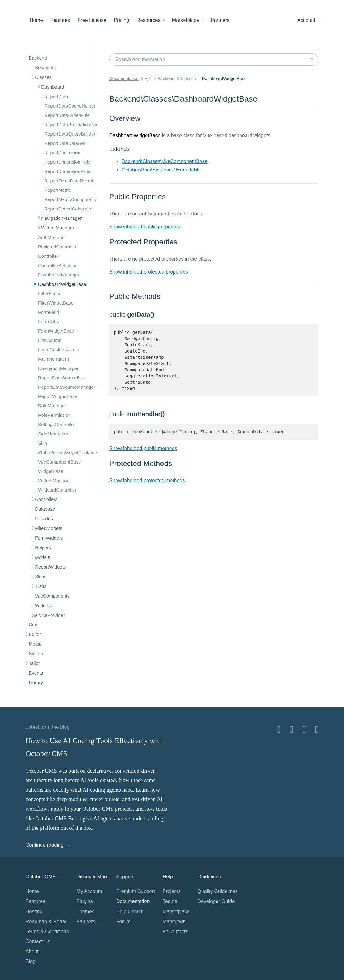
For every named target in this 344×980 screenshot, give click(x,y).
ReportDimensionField (67, 162)
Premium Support (136, 891)
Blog (31, 961)
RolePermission (54, 415)
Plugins (84, 901)
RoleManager (52, 406)
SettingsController (57, 424)
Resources (150, 20)
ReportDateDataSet (65, 143)
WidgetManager (55, 480)
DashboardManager (59, 275)
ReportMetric (58, 190)
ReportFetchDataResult (69, 181)
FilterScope (50, 293)
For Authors (176, 932)
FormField (49, 312)
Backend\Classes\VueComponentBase (165, 161)
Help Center (129, 912)
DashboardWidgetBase (62, 284)
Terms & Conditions (47, 932)
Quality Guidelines (217, 891)
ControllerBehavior (57, 265)
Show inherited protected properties (149, 272)
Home (36, 20)
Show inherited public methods (143, 448)
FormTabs (48, 322)
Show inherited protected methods (147, 480)
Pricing (121, 20)
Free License (92, 20)
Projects (172, 891)
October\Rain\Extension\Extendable (161, 170)
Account (308, 20)
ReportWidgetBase (58, 396)
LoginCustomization (59, 350)
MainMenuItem (53, 359)
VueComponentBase (60, 462)
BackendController (57, 247)
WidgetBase (51, 471)
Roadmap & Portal (46, 922)
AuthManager (52, 237)
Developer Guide (216, 901)
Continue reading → (48, 845)
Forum (123, 922)
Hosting (34, 912)
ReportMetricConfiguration (72, 199)
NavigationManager (58, 368)
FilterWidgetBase (56, 303)
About (32, 951)
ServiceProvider (48, 615)
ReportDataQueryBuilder (70, 134)
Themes (85, 912)
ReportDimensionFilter (67, 171)
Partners (220, 20)
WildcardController (57, 490)
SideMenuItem (53, 434)
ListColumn (50, 340)
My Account (89, 891)
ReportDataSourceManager (67, 387)
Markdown (174, 922)
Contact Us (38, 942)
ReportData (56, 96)
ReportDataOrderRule (67, 115)
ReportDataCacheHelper (70, 106)
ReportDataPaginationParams (75, 125)
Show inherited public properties (145, 227)
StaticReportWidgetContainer (68, 452)
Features (60, 20)
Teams (170, 901)
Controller (48, 256)
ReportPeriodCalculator (69, 209)
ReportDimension (62, 153)
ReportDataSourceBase (63, 378)
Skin (43, 443)
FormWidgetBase (56, 331)
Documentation (124, 79)
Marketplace (188, 20)
